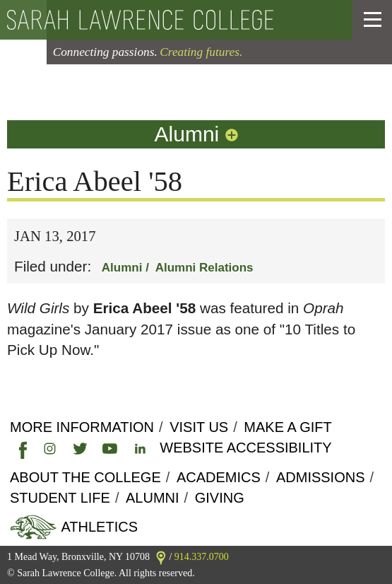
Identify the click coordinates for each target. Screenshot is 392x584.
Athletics (98, 527)
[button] (373, 20)
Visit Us (199, 427)
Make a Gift (287, 427)
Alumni (198, 134)
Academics (219, 477)
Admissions (321, 477)
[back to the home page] (170, 20)
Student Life (60, 498)
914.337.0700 (202, 557)
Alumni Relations (204, 268)
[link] (20, 448)
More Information (82, 427)
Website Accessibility (245, 448)
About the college (85, 477)
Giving (220, 498)
